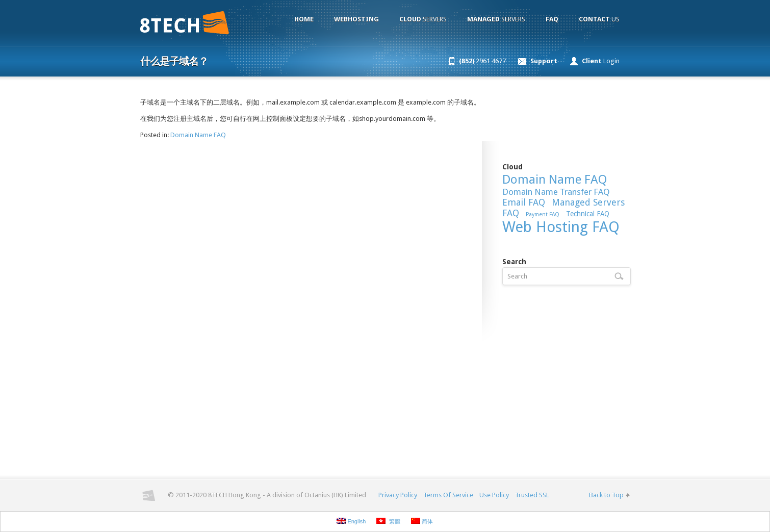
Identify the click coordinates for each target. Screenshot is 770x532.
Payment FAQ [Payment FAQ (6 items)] (543, 214)
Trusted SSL (532, 495)
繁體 (388, 521)
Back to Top (606, 495)
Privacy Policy (398, 495)
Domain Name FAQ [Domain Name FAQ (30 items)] (555, 180)
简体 (422, 521)
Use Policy (494, 495)
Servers (423, 19)
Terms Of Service (448, 495)
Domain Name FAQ (198, 135)
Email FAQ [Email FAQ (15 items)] (524, 202)
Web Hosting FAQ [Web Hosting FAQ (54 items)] (561, 227)
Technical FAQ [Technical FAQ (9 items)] (588, 214)
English (351, 521)
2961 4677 (482, 61)
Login (601, 61)
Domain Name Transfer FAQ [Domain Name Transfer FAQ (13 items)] (556, 192)
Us (599, 19)
